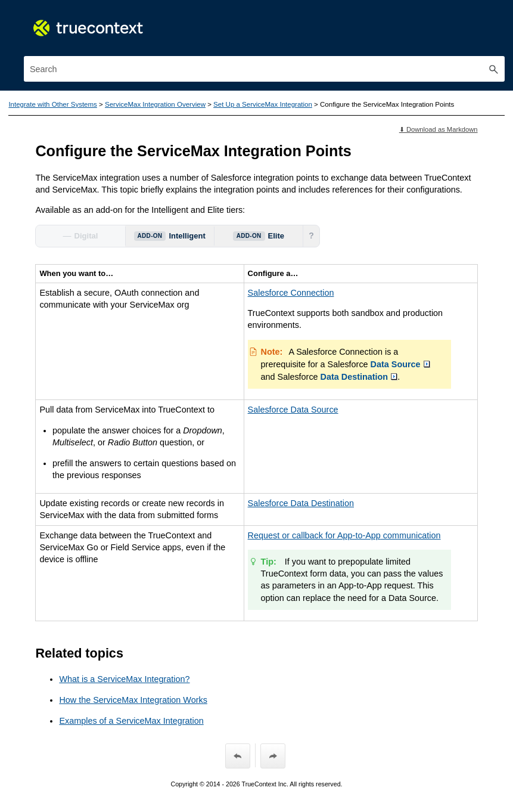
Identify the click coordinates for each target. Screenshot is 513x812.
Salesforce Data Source (293, 410)
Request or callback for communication (344, 535)
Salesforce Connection (291, 293)
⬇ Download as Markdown (439, 129)
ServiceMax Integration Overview (155, 104)
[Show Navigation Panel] (498, 21)
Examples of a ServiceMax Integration (131, 721)
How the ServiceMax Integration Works (133, 700)
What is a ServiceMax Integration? (124, 679)
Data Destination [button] (359, 377)
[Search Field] (264, 69)
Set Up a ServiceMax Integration (263, 104)
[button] (494, 69)
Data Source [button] (400, 364)
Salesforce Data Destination (301, 503)
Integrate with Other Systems (52, 104)
